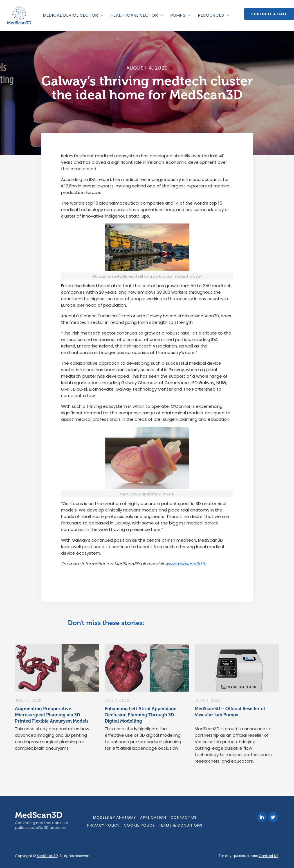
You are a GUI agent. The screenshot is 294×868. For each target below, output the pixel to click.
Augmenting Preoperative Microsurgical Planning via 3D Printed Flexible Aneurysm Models (52, 715)
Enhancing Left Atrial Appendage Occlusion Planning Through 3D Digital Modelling (141, 715)
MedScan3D (47, 856)
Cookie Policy (139, 825)
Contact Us (184, 817)
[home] (20, 15)
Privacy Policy (103, 825)
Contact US (269, 856)
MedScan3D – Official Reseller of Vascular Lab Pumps (230, 712)
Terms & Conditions (181, 825)
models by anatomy (115, 817)
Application (153, 817)
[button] (73, 15)
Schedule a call (269, 14)
